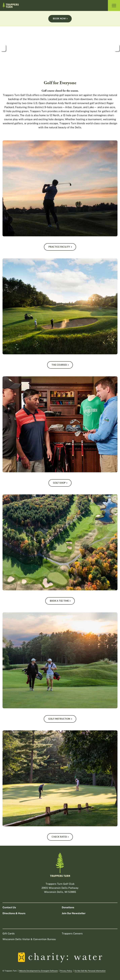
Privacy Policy (66, 971)
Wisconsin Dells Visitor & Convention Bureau (29, 939)
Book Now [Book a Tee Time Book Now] (59, 19)
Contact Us (9, 907)
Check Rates (59, 837)
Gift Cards (9, 933)
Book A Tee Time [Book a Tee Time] (59, 601)
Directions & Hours (14, 913)
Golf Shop (59, 483)
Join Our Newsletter (74, 913)
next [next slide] (117, 48)
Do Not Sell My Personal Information (90, 971)
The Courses (59, 365)
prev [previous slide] (3, 48)
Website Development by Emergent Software (38, 971)
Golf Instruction (59, 719)
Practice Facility (59, 247)
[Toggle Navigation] (114, 5)
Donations (68, 907)
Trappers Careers (72, 933)
